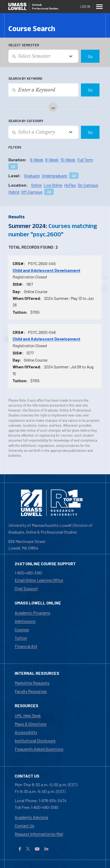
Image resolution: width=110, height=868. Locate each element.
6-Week (37, 160)
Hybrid (14, 192)
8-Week (52, 160)
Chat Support (26, 588)
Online (36, 185)
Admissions (25, 621)
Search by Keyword (25, 78)
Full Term (85, 160)
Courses (22, 629)
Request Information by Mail (39, 834)
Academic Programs (32, 613)
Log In (85, 7)
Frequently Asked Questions (39, 749)
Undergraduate (54, 176)
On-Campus (88, 185)
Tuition (21, 638)
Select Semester (24, 45)
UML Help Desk (28, 715)
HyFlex (70, 185)
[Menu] (99, 7)
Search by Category (26, 121)
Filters (15, 147)
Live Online (53, 185)
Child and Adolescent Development (46, 270)
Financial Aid (26, 646)
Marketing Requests (32, 683)
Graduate (32, 176)
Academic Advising (31, 817)
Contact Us (24, 826)
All (13, 166)
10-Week (68, 160)
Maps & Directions (31, 724)
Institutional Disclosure (35, 741)
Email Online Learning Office (39, 580)
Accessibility (26, 732)
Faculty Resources (31, 691)
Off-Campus (32, 192)
